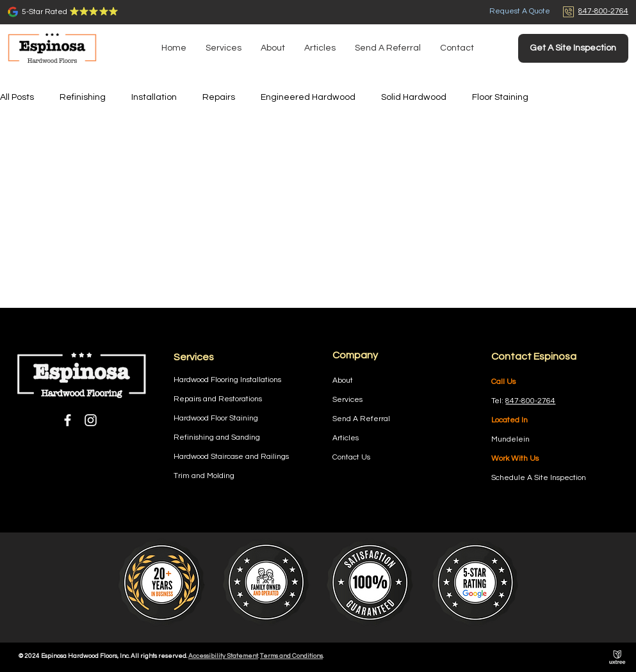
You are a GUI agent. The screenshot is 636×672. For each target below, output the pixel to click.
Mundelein (510, 439)
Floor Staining (500, 97)
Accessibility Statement (223, 656)
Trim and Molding (204, 476)
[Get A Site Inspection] (573, 48)
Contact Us (351, 457)
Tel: (498, 401)
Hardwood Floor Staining (216, 418)
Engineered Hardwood (308, 97)
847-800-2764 (530, 401)
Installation (154, 97)
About (343, 380)
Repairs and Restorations (218, 399)
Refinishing (83, 97)
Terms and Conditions (291, 656)
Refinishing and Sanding (217, 437)
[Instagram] (91, 420)
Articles (346, 438)
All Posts (17, 97)
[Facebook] (68, 420)
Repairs (219, 97)
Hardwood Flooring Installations (227, 380)
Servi (341, 400)
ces (356, 400)
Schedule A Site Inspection (539, 478)
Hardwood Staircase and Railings (231, 457)
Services (194, 357)
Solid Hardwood (414, 97)
